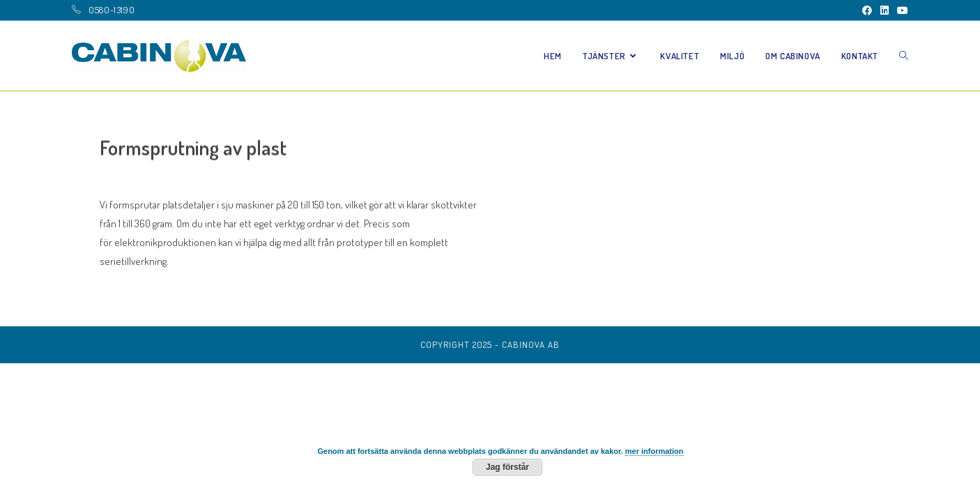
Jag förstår (507, 467)
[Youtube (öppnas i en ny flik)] (901, 10)
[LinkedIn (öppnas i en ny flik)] (885, 10)
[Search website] (904, 56)
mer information (654, 451)
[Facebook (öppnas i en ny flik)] (867, 10)
